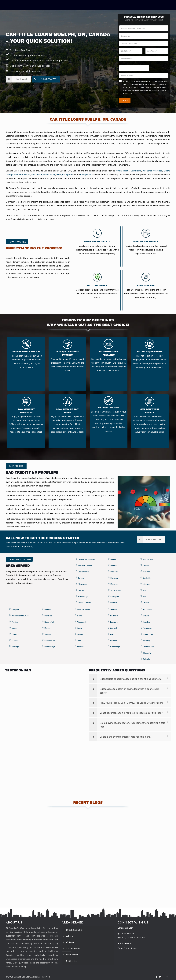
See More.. (71, 961)
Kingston (146, 584)
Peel (145, 596)
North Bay (114, 616)
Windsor (114, 566)
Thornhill (114, 610)
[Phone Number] (144, 75)
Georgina (15, 610)
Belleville (147, 659)
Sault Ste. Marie (83, 610)
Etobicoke (114, 572)
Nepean (48, 610)
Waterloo (158, 171)
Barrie (80, 616)
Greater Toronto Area (86, 559)
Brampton (67, 174)
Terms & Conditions (127, 948)
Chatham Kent (149, 647)
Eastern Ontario (84, 572)
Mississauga (83, 584)
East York (114, 622)
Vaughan (15, 622)
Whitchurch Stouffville (20, 616)
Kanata (47, 628)
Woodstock (82, 622)
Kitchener (147, 171)
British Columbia (74, 930)
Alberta (70, 936)
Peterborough (50, 647)
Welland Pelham (84, 603)
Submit (125, 100)
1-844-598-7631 (128, 933)
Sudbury (48, 634)
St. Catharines (116, 590)
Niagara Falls (49, 622)
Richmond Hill (50, 640)
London (113, 559)
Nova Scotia (72, 954)
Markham (147, 572)
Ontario (70, 942)
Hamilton (147, 622)
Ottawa (146, 616)
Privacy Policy (124, 943)
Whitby (80, 634)
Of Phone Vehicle (127, 64)
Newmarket (148, 628)
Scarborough (83, 596)
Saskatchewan (73, 948)
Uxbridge (15, 647)
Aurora (14, 628)
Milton (27, 174)
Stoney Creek (148, 634)
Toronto (81, 578)
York (79, 640)
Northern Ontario (85, 566)
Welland (113, 640)
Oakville (114, 603)
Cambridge (136, 171)
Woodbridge (115, 647)
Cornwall (114, 628)
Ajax (112, 634)
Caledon (146, 603)
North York (82, 590)
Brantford (48, 616)
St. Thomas (147, 610)
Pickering (147, 640)
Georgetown (12, 174)
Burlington (115, 596)
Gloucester (147, 653)
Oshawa (146, 566)
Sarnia (80, 628)
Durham (15, 640)
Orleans (80, 647)
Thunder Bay (148, 559)
